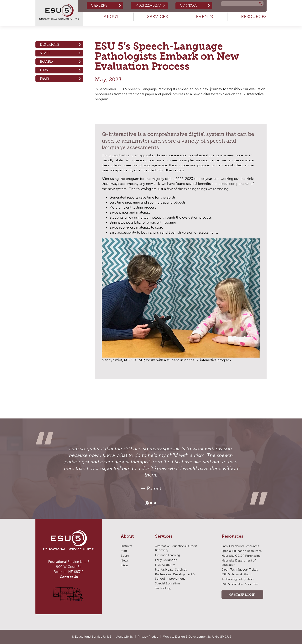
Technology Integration (237, 579)
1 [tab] (147, 503)
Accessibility (125, 637)
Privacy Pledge (148, 637)
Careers (99, 5)
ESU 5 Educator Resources (240, 584)
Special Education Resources (242, 551)
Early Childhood (166, 560)
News (45, 70)
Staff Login (245, 595)
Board (46, 61)
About (111, 16)
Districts (50, 45)
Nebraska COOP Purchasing (241, 556)
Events (204, 16)
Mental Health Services (171, 569)
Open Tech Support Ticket (240, 569)
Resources (254, 16)
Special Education (167, 583)
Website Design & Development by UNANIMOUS (197, 637)
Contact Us (69, 577)
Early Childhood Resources (240, 546)
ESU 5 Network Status (237, 574)
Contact (189, 5)
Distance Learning (167, 555)
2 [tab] (151, 503)
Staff (45, 53)
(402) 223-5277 (148, 5)
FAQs (45, 78)
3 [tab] (155, 503)
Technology (163, 588)
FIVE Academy (165, 565)
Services (157, 16)
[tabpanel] (151, 469)
